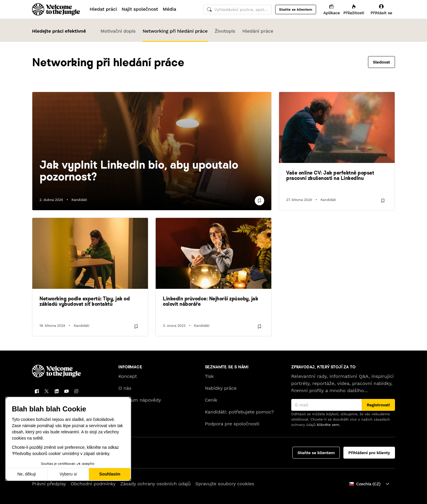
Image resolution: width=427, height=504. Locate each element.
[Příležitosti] (354, 9)
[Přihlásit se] (381, 9)
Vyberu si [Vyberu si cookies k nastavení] (68, 474)
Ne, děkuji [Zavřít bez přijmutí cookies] (26, 474)
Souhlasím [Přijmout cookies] (110, 474)
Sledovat (382, 62)
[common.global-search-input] (238, 9)
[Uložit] (259, 201)
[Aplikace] (332, 9)
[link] (152, 171)
